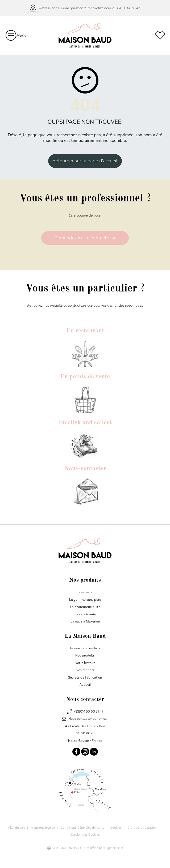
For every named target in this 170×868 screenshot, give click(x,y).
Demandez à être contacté (85, 238)
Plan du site (17, 828)
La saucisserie (85, 614)
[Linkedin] (94, 752)
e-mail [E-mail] (103, 719)
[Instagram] (85, 752)
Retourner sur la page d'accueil (85, 161)
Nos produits (85, 656)
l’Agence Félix (114, 848)
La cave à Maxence (85, 622)
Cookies (116, 828)
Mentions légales (43, 828)
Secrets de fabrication (85, 678)
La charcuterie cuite (85, 607)
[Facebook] (76, 752)
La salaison (85, 592)
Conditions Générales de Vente (82, 828)
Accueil (85, 685)
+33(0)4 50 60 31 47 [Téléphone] (88, 712)
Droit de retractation (142, 828)
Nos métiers (85, 670)
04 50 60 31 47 (128, 8)
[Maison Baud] (85, 35)
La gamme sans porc (85, 600)
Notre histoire (85, 663)
